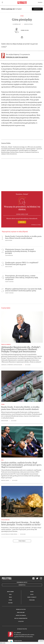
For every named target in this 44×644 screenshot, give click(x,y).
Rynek (22, 16)
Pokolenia (32, 600)
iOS (15, 633)
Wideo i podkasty (32, 597)
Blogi (32, 594)
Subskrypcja (22, 585)
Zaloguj (40, 2)
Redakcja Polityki (21, 609)
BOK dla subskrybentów (21, 618)
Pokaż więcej (22, 541)
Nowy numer (10, 592)
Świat (10, 597)
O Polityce (21, 621)
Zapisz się (22, 222)
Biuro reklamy (21, 612)
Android (19, 633)
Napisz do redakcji (21, 615)
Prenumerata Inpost (22, 582)
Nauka (32, 592)
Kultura (10, 603)
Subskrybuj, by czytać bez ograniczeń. (17, 57)
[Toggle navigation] (2, 3)
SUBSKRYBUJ (37, 9)
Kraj (10, 594)
